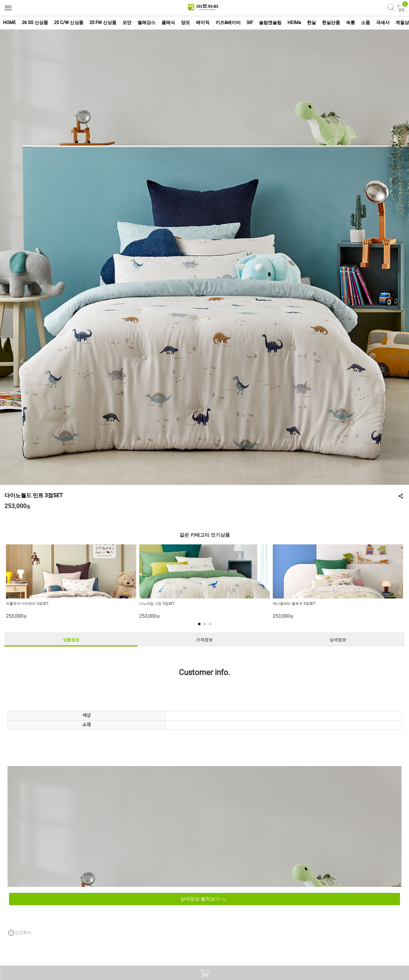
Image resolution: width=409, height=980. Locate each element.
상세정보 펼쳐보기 (119, 899)
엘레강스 (146, 23)
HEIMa (294, 23)
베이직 (203, 23)
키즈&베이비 (228, 23)
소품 (365, 23)
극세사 (383, 23)
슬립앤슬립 (270, 23)
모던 (127, 23)
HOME (9, 23)
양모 (185, 23)
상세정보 (338, 640)
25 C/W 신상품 (69, 23)
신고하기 (20, 933)
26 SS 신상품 (35, 23)
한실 (311, 23)
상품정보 (71, 640)
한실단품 (331, 23)
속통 (350, 23)
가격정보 (204, 640)
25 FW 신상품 (103, 23)
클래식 (168, 23)
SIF (250, 23)
